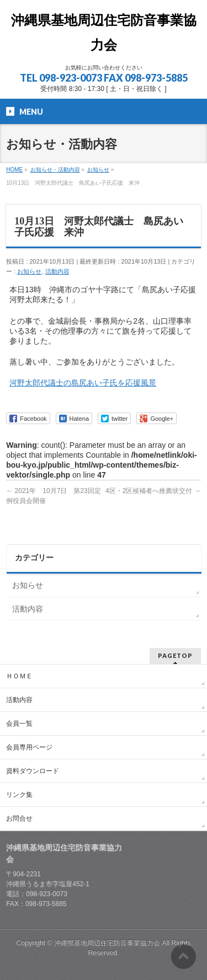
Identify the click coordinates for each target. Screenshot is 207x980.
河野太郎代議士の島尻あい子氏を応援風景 (83, 383)
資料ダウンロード (33, 771)
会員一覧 (19, 724)
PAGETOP (175, 655)
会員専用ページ (29, 747)
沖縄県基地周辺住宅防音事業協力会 (108, 943)
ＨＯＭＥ (19, 676)
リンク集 (19, 795)
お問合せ (19, 818)
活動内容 (57, 271)
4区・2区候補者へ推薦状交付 (153, 491)
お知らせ (29, 271)
